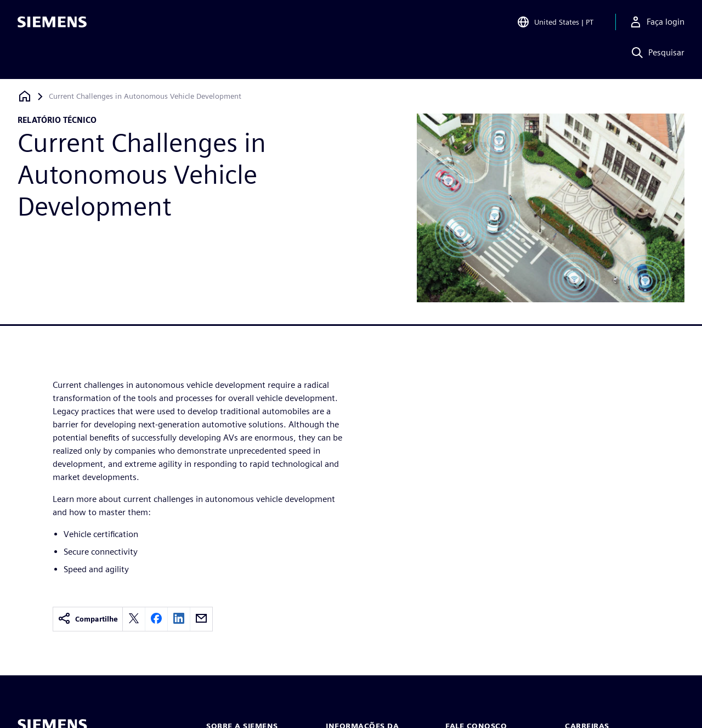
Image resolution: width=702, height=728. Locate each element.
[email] (201, 619)
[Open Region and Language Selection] (555, 24)
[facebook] (156, 619)
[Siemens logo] (52, 24)
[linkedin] (179, 619)
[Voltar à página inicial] (25, 96)
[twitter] (134, 619)
